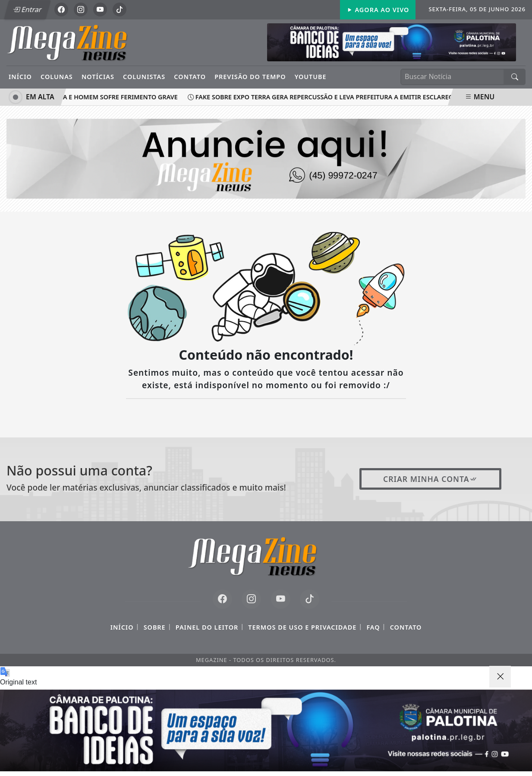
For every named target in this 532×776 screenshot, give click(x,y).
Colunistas (144, 77)
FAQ (373, 627)
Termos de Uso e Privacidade (302, 627)
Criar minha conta (430, 479)
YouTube (311, 77)
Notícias (98, 77)
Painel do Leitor (207, 627)
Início (20, 77)
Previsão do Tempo (250, 77)
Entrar (27, 10)
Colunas (57, 77)
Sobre (155, 627)
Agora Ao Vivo (378, 10)
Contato (190, 77)
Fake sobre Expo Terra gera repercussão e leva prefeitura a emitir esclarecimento (334, 97)
